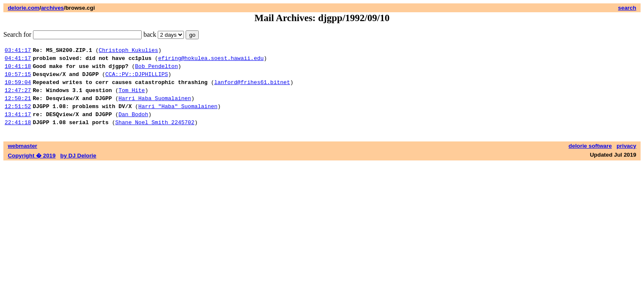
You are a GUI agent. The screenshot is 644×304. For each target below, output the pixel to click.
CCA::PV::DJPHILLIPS (137, 79)
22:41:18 (18, 135)
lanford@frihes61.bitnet (252, 88)
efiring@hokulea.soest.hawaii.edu (211, 60)
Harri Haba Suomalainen (155, 107)
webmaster (22, 159)
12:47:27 (18, 98)
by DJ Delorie (78, 168)
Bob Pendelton (156, 70)
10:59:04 (18, 88)
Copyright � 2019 (32, 168)
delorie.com (23, 8)
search (627, 8)
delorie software (590, 159)
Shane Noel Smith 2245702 (155, 135)
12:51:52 (18, 116)
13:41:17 (18, 125)
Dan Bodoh (133, 125)
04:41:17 (18, 60)
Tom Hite (132, 98)
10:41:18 (18, 70)
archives (52, 8)
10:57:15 (18, 79)
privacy (626, 159)
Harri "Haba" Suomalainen (178, 116)
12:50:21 (18, 107)
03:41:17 (18, 51)
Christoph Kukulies (128, 51)
